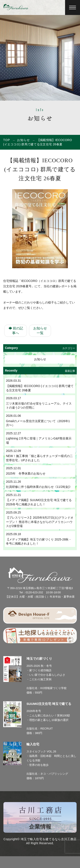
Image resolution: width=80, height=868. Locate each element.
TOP (7, 140)
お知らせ (23, 140)
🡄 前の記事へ (16, 331)
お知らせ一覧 (40, 331)
